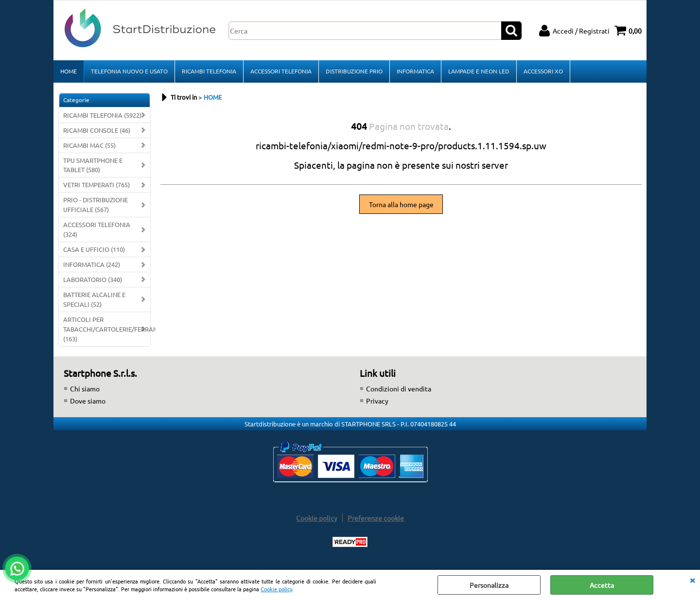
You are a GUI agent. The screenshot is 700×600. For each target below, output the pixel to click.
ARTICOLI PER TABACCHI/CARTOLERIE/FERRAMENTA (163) (107, 329)
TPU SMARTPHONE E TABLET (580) (93, 165)
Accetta (602, 585)
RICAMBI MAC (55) (89, 145)
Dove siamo (88, 401)
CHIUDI (692, 580)
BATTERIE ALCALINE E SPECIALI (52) (94, 299)
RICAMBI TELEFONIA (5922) (102, 115)
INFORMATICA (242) (92, 264)
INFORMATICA (415, 71)
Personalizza (489, 585)
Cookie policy (276, 589)
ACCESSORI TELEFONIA (281, 71)
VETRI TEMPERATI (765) (96, 185)
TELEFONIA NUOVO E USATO (129, 71)
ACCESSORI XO (543, 71)
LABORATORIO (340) (93, 279)
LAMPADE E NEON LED (479, 71)
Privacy (377, 401)
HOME (69, 71)
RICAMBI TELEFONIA (209, 71)
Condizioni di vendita (399, 388)
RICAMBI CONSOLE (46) (97, 130)
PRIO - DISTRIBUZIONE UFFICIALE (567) (96, 204)
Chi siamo (85, 388)
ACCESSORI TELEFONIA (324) (97, 229)
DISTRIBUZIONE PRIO (354, 71)
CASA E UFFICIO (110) (94, 249)
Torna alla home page (401, 204)
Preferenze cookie (376, 518)
